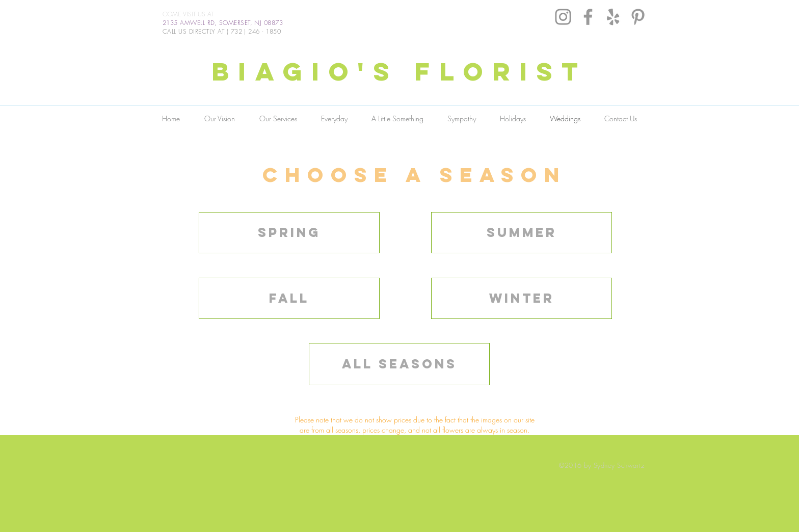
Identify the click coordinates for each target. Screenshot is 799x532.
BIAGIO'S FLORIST (400, 71)
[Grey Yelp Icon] (613, 17)
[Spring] (289, 233)
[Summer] (522, 233)
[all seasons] (399, 364)
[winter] (522, 298)
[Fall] (289, 298)
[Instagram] (563, 17)
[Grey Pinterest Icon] (638, 17)
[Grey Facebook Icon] (588, 17)
